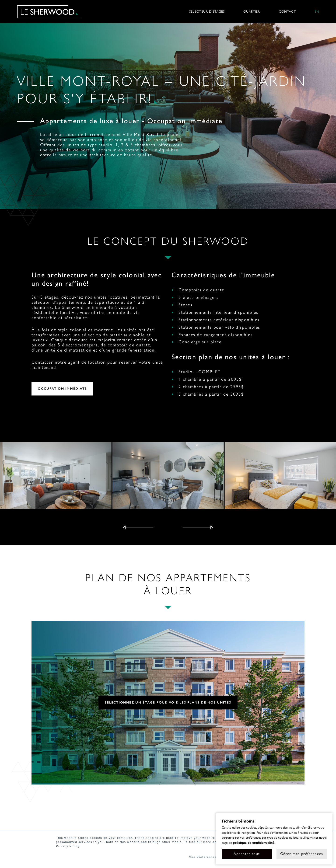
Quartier (252, 12)
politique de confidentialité (254, 843)
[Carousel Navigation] (168, 527)
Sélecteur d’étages (207, 12)
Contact (287, 12)
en (317, 12)
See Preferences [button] (203, 857)
